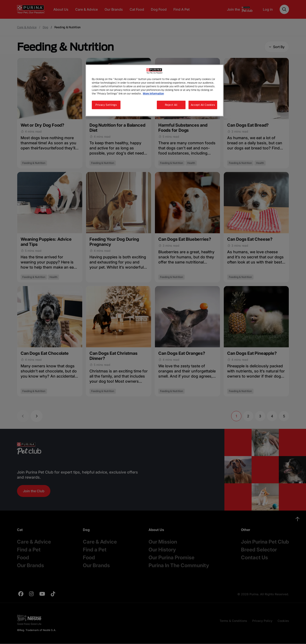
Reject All (171, 105)
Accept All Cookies (203, 105)
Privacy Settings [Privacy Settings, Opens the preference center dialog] (106, 105)
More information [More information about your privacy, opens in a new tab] (153, 94)
